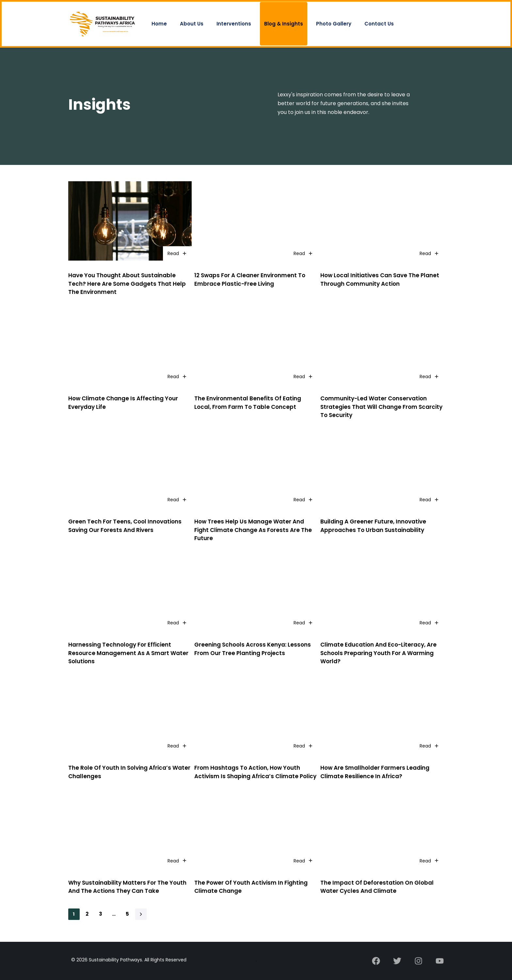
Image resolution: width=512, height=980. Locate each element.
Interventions (234, 24)
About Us (192, 24)
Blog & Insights (284, 24)
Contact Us (379, 24)
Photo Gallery (334, 24)
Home (159, 24)
